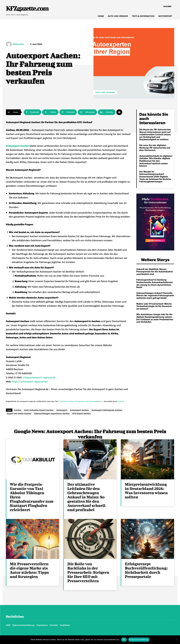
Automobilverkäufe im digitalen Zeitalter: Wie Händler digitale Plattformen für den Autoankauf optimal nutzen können (156, 161)
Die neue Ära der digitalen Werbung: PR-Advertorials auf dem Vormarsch (155, 148)
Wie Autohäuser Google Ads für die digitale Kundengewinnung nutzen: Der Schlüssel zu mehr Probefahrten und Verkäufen (155, 318)
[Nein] (176, 640)
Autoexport (62, 410)
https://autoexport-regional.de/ (30, 381)
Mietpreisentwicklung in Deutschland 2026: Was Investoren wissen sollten (146, 491)
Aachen (18, 410)
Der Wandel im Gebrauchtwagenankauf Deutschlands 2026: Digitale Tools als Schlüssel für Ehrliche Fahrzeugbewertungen (155, 177)
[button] (167, 6)
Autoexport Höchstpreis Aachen (107, 410)
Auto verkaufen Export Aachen (39, 410)
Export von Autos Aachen (19, 414)
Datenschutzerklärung (139, 640)
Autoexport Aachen (79, 410)
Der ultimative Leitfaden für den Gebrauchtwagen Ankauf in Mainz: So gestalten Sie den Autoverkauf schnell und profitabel (86, 497)
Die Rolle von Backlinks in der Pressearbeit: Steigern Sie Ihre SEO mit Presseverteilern (88, 572)
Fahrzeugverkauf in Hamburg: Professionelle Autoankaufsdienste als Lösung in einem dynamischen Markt (155, 283)
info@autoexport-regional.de (39, 377)
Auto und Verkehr (105, 92)
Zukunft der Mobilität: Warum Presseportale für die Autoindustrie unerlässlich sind (155, 272)
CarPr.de (121, 401)
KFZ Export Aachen (82, 414)
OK (124, 640)
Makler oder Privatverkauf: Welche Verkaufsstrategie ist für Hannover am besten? (154, 306)
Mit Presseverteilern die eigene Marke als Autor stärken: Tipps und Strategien (29, 570)
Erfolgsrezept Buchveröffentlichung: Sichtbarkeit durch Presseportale (146, 570)
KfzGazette (18, 44)
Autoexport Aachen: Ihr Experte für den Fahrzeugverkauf (81, 401)
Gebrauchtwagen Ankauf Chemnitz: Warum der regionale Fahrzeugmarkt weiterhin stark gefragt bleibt (155, 295)
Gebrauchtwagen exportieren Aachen (52, 414)
